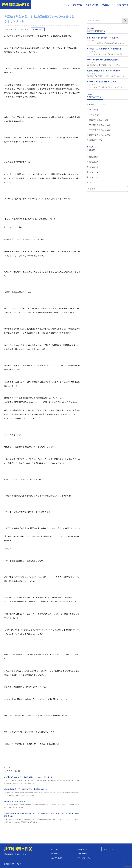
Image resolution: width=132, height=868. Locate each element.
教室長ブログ (108, 5)
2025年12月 (94, 182)
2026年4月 (94, 162)
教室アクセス (109, 849)
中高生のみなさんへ (99, 130)
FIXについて (64, 5)
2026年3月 (94, 167)
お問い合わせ (123, 5)
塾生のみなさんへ (99, 120)
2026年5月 (94, 157)
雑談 (94, 110)
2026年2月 (94, 172)
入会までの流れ (92, 5)
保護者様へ (96, 140)
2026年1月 (94, 177)
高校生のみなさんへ (99, 135)
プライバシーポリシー (86, 858)
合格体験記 (77, 5)
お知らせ (94, 115)
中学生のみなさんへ (99, 125)
